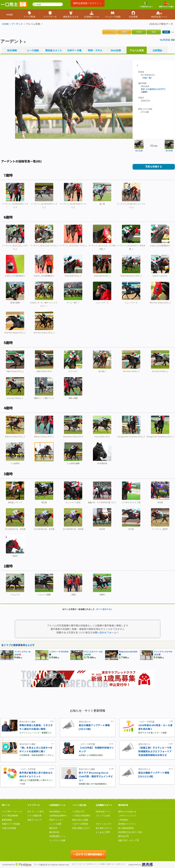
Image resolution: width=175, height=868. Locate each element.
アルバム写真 (137, 50)
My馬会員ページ (103, 812)
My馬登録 (165, 40)
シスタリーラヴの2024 (59, 652)
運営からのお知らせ (127, 812)
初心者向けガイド (104, 828)
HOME (6, 24)
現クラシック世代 (36, 812)
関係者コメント (54, 50)
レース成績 (33, 50)
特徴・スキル (95, 50)
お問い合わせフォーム (104, 632)
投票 (166, 32)
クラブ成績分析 (35, 816)
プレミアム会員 (103, 816)
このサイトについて (127, 816)
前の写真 (139, 151)
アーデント (17, 24)
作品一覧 (147, 78)
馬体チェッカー (56, 820)
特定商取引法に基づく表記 (130, 832)
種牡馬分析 (54, 832)
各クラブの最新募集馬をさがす (18, 645)
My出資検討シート (58, 812)
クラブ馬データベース (12, 812)
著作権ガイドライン (127, 824)
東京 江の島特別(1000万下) (153, 89)
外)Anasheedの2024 (128, 652)
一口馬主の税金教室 (81, 816)
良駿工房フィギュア (128, 840)
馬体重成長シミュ (57, 836)
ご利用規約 (123, 820)
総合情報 (12, 50)
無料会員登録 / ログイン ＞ (87, 3)
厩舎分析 (53, 828)
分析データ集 (74, 50)
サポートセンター (104, 824)
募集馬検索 (7, 820)
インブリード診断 (57, 840)
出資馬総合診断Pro (58, 816)
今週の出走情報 (9, 828)
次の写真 (169, 151)
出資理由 (157, 50)
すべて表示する (104, 609)
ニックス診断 (55, 824)
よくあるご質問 (103, 832)
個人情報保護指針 (126, 828)
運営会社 (123, 836)
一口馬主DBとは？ (146, 5)
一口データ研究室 (80, 824)
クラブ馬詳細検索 (10, 816)
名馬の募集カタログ (81, 828)
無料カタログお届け (166, 5)
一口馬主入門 (78, 812)
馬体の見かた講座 (80, 820)
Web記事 (116, 50)
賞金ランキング (35, 820)
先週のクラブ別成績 (11, 824)
